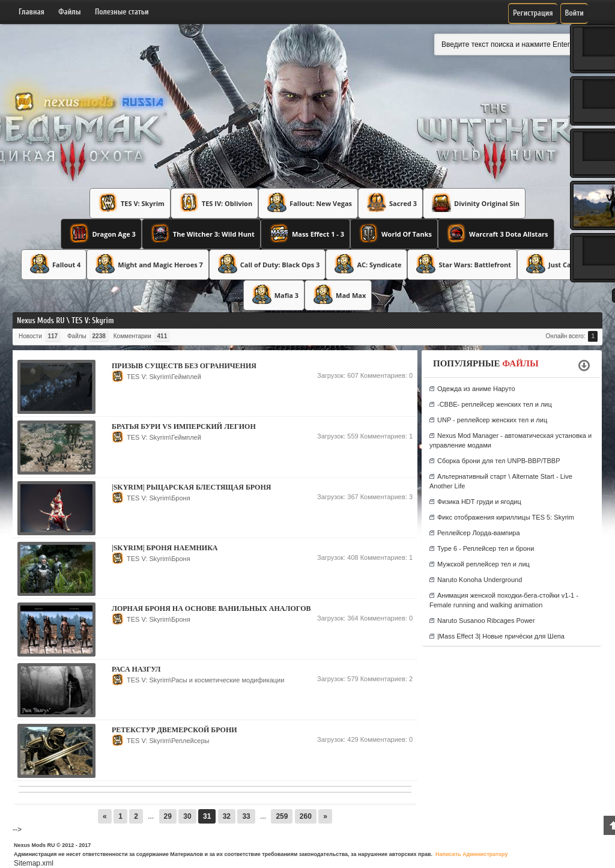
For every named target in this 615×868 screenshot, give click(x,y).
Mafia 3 (274, 294)
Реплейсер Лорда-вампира (479, 533)
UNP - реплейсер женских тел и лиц (492, 420)
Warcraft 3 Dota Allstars (496, 233)
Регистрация (533, 13)
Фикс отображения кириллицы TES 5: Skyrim (506, 517)
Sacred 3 (390, 202)
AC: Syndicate (366, 264)
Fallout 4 (54, 264)
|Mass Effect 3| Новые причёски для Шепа (501, 636)
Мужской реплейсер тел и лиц (483, 564)
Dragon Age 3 (101, 233)
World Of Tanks (394, 233)
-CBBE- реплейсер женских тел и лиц (495, 404)
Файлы (69, 12)
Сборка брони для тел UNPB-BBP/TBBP (499, 461)
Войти (574, 13)
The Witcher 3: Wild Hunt (201, 233)
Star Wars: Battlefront (462, 264)
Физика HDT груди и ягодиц (479, 502)
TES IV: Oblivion (214, 202)
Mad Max (338, 294)
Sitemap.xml (34, 863)
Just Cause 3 (556, 264)
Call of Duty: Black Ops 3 (268, 264)
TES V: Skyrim (130, 202)
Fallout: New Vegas (308, 202)
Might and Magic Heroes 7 (147, 264)
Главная (32, 12)
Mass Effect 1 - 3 (305, 233)
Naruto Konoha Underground (480, 580)
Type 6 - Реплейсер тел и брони (486, 548)
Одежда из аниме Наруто (476, 389)
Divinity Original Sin (474, 202)
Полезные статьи (122, 12)
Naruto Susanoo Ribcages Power (486, 621)
